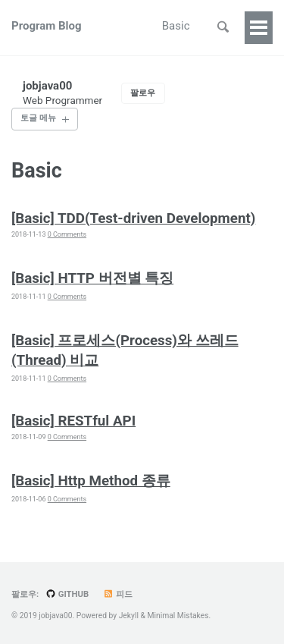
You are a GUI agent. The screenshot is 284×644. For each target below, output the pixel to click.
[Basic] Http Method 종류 (91, 481)
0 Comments (67, 234)
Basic (176, 26)
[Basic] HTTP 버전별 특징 (92, 278)
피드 (118, 594)
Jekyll (129, 616)
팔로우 (143, 93)
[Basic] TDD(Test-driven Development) (133, 218)
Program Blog (47, 26)
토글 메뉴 (38, 118)
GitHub (67, 594)
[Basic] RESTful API (73, 421)
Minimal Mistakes (178, 616)
